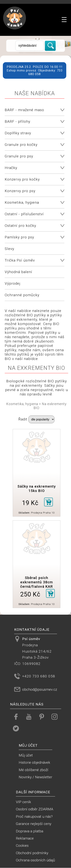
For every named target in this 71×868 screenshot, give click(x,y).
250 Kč (30, 594)
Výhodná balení (18, 272)
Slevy (9, 249)
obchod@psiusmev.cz (40, 689)
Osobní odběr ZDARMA (35, 809)
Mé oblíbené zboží (34, 770)
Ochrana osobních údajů (35, 860)
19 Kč (30, 503)
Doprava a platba (30, 831)
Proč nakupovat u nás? (34, 817)
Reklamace (25, 838)
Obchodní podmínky (32, 853)
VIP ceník (23, 802)
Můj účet (26, 755)
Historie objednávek (34, 762)
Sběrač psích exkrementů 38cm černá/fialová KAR (37, 582)
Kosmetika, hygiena (22, 404)
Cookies (22, 846)
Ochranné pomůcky (22, 295)
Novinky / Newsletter (35, 777)
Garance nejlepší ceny (34, 824)
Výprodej (12, 283)
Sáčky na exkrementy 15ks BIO (37, 489)
